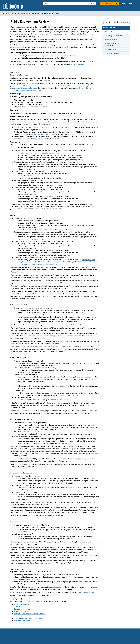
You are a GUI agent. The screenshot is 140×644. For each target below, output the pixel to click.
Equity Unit (21, 262)
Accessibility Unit (88, 260)
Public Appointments (112, 40)
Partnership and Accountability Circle (24, 88)
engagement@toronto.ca (80, 64)
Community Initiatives (22, 609)
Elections (17, 616)
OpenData (57, 587)
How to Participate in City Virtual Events (28, 618)
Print (114, 22)
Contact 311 (127, 4)
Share (108, 22)
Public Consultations (21, 604)
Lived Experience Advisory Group (76, 86)
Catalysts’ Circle (82, 88)
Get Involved (108, 32)
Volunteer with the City (22, 611)
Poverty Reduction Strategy (34, 264)
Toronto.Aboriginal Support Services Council (26, 90)
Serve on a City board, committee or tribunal (30, 614)
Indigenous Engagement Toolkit (43, 134)
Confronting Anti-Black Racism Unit (39, 262)
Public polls (18, 607)
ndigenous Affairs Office (64, 262)
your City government (31, 601)
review (43, 45)
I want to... (108, 3)
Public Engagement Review (114, 36)
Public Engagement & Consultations (112, 44)
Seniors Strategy (56, 264)
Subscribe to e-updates (22, 620)
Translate (124, 22)
